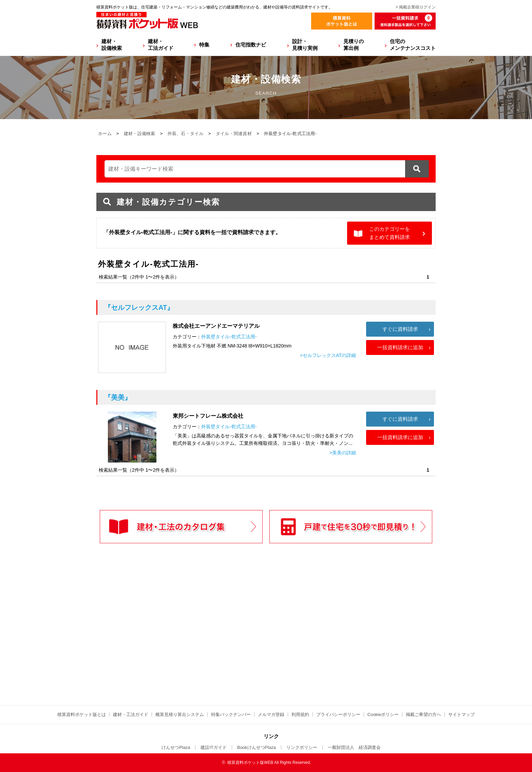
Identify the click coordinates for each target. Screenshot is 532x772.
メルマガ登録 (271, 714)
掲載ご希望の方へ (423, 714)
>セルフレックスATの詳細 (328, 355)
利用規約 (300, 714)
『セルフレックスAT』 (139, 307)
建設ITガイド (214, 747)
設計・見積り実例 (305, 45)
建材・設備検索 (112, 45)
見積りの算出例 (354, 45)
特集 (204, 45)
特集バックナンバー (231, 714)
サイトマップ (461, 714)
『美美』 (118, 397)
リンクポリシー (302, 747)
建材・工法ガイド (161, 45)
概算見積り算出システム (180, 714)
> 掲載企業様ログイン (416, 7)
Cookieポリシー (383, 714)
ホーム (105, 134)
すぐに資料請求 (400, 329)
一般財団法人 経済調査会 (354, 747)
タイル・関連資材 (234, 134)
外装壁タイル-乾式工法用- (229, 337)
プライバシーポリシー (338, 714)
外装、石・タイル (186, 134)
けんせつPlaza (176, 747)
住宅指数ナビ (251, 45)
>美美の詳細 (343, 453)
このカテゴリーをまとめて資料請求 (389, 233)
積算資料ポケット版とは (82, 714)
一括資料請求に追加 (400, 347)
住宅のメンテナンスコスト (413, 45)
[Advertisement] (207, 638)
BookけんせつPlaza (256, 747)
